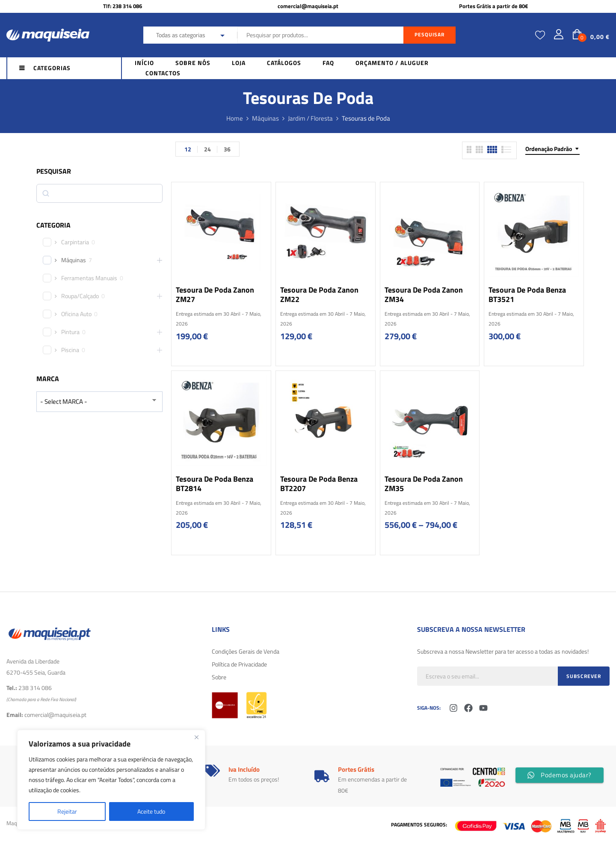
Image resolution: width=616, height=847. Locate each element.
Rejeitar (67, 811)
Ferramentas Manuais (89, 278)
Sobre (219, 677)
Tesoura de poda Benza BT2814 (215, 484)
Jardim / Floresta (310, 118)
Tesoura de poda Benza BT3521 (527, 295)
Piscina (70, 350)
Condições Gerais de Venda (246, 651)
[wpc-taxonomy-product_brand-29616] (99, 401)
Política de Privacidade (239, 664)
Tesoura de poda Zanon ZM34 (424, 295)
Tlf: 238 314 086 (123, 6)
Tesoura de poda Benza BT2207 (319, 484)
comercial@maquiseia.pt (308, 6)
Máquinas (265, 118)
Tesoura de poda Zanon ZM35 (424, 484)
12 (188, 149)
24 (207, 149)
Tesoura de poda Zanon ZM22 (319, 295)
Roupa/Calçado (80, 296)
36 (227, 149)
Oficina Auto (76, 314)
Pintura (70, 332)
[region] (111, 780)
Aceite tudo (151, 811)
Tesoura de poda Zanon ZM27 (215, 295)
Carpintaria (75, 242)
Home (235, 118)
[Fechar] (196, 737)
